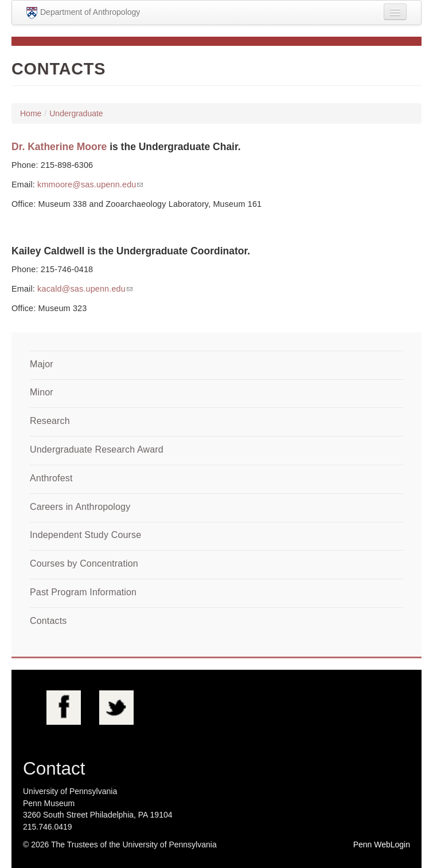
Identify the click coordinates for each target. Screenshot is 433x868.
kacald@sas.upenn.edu (81, 289)
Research (50, 421)
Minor (42, 392)
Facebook (64, 708)
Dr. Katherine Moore (59, 147)
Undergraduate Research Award (97, 449)
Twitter (116, 708)
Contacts (48, 621)
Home (31, 113)
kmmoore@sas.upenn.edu (87, 184)
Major (42, 364)
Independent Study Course (85, 535)
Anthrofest (51, 478)
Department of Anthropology (83, 13)
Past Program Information (83, 592)
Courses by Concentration (84, 563)
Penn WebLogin (382, 845)
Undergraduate (76, 113)
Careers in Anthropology (80, 507)
